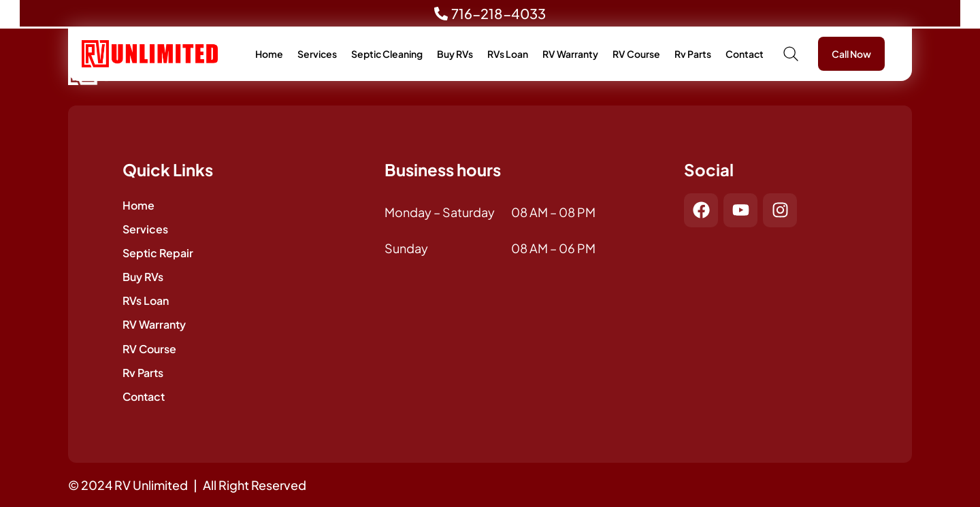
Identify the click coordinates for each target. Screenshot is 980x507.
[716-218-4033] (441, 16)
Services (317, 54)
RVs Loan (508, 54)
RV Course (636, 54)
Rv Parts (693, 54)
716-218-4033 (499, 13)
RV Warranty (570, 54)
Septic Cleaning (387, 54)
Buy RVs (455, 54)
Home (269, 54)
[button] (791, 54)
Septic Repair (158, 253)
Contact (745, 54)
